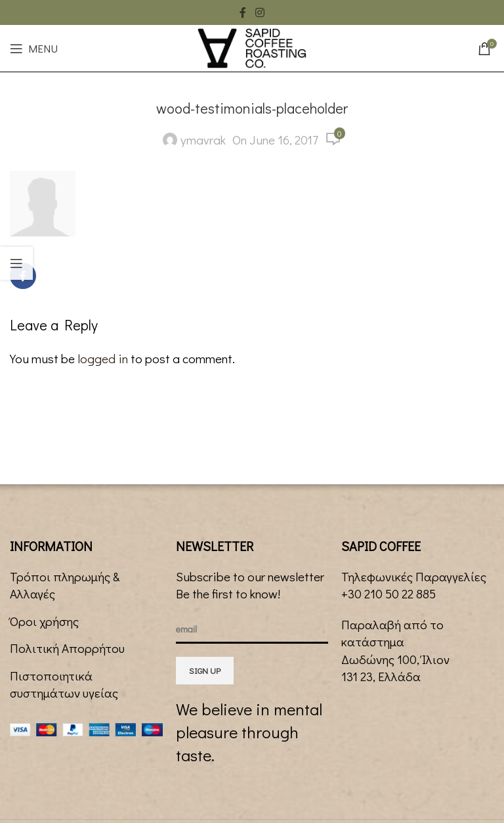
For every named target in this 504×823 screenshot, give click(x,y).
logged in (103, 358)
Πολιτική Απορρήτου (67, 648)
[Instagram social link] (260, 12)
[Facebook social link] (243, 12)
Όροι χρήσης (44, 621)
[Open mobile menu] (34, 49)
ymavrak (203, 140)
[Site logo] (252, 46)
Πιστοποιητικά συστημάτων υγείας (64, 684)
